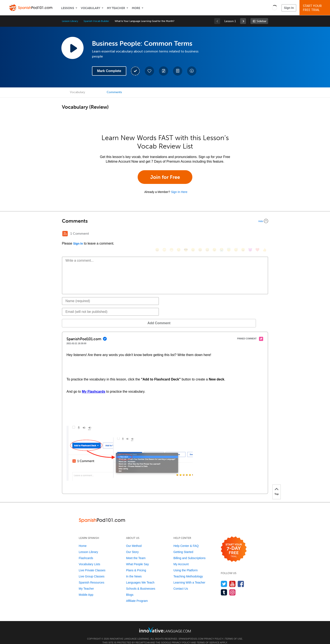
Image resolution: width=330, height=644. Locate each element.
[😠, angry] (193, 234)
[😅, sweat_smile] (207, 234)
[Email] (110, 305)
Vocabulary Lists (89, 558)
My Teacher (116, 8)
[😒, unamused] (179, 234)
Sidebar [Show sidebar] (261, 21)
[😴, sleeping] (236, 234)
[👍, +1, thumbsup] (265, 234)
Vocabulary (90, 8)
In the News (134, 570)
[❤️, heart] (257, 234)
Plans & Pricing (136, 564)
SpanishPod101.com (191, 632)
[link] (243, 21)
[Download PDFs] (178, 71)
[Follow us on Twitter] (224, 578)
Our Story (132, 546)
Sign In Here (179, 192)
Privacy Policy (213, 632)
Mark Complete (109, 71)
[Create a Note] (164, 71)
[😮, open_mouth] (243, 234)
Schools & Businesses (141, 582)
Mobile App (86, 588)
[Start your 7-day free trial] (234, 543)
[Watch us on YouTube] (232, 578)
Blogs (130, 588)
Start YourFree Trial (315, 8)
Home (83, 540)
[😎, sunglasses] (186, 234)
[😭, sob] (222, 234)
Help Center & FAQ (186, 540)
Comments (114, 92)
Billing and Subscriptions (190, 552)
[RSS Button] (65, 234)
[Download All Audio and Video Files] (192, 71)
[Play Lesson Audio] (72, 48)
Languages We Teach (140, 576)
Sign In (289, 8)
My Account (181, 558)
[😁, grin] (172, 234)
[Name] (110, 295)
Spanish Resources (91, 576)
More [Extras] (136, 8)
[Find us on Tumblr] (224, 586)
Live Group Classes (92, 570)
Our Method (134, 540)
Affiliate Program (137, 594)
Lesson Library (70, 21)
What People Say (137, 558)
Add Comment (84, 317)
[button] (275, 8)
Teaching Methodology (188, 570)
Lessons (68, 8)
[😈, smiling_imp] (250, 234)
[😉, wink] (214, 234)
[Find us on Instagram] (232, 586)
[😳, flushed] (164, 234)
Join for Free (165, 177)
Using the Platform (186, 564)
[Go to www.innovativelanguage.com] (165, 623)
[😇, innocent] (229, 234)
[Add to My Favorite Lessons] (149, 71)
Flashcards (86, 552)
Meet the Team (136, 552)
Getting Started (183, 546)
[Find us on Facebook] (241, 578)
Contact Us (181, 582)
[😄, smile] (157, 234)
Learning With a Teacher (189, 576)
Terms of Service (208, 636)
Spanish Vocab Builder (96, 21)
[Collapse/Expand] (165, 221)
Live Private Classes (92, 564)
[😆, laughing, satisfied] (200, 234)
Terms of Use (234, 632)
